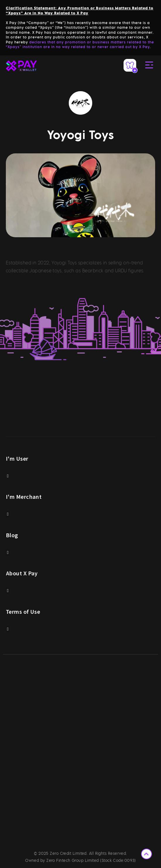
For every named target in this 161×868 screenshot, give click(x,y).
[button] (8, 476)
